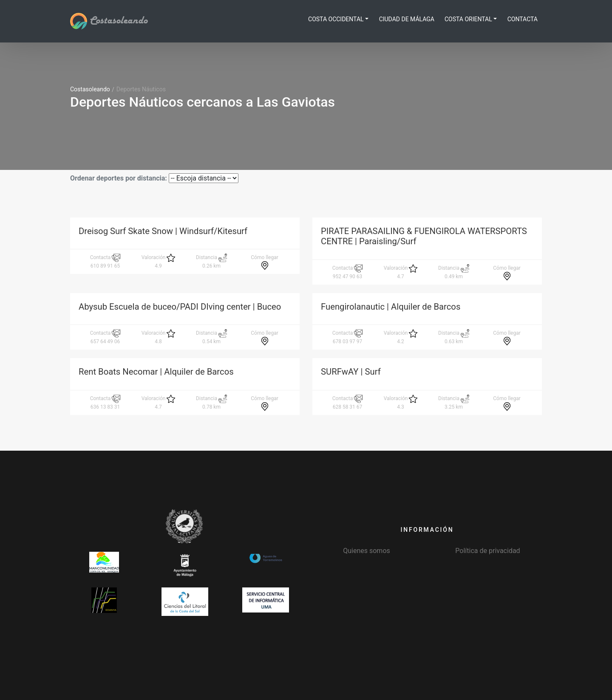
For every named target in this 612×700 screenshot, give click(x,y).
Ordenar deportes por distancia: (119, 178)
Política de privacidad (487, 551)
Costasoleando (109, 21)
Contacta (523, 19)
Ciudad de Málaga (407, 19)
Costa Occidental (336, 19)
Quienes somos (367, 551)
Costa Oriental (468, 19)
